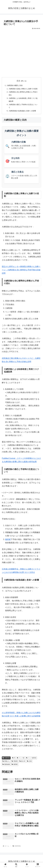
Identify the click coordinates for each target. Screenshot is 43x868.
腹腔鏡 (8, 539)
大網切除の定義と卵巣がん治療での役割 (23, 89)
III (14, 758)
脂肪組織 (6, 764)
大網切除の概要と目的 (15, 85)
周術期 (15, 761)
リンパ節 (21, 758)
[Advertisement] (21, 53)
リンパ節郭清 (31, 758)
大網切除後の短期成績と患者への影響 (22, 111)
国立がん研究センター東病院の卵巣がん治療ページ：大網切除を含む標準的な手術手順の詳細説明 (21, 270)
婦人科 (22, 761)
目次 (18, 81)
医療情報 (6, 758)
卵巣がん (6, 761)
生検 (29, 761)
